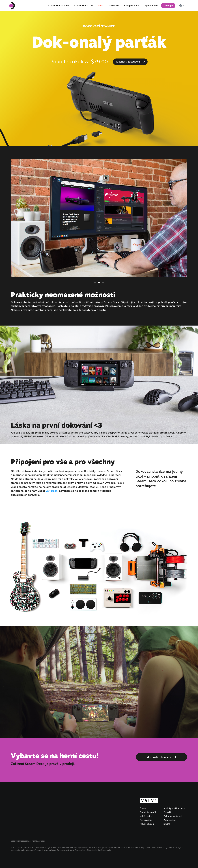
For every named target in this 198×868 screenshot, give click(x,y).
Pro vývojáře (146, 820)
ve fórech (52, 491)
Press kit (168, 812)
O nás (143, 808)
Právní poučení (147, 824)
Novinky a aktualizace (174, 808)
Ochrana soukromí (172, 816)
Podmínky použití (148, 812)
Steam (167, 824)
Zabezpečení (170, 820)
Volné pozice (146, 816)
